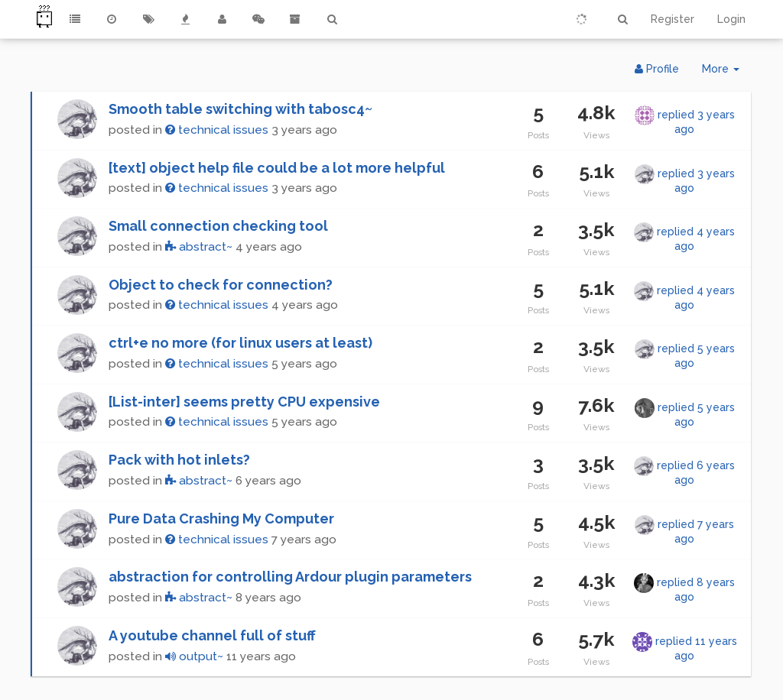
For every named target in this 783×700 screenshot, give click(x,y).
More (726, 72)
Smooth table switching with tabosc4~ (240, 109)
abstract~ (199, 247)
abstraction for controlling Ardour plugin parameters (290, 577)
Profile (657, 69)
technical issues (217, 130)
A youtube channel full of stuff (212, 635)
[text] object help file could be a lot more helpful (277, 168)
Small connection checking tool (218, 226)
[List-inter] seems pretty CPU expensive (244, 402)
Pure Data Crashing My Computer (221, 519)
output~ (194, 656)
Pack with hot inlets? (179, 460)
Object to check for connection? (221, 285)
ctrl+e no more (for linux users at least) (240, 343)
